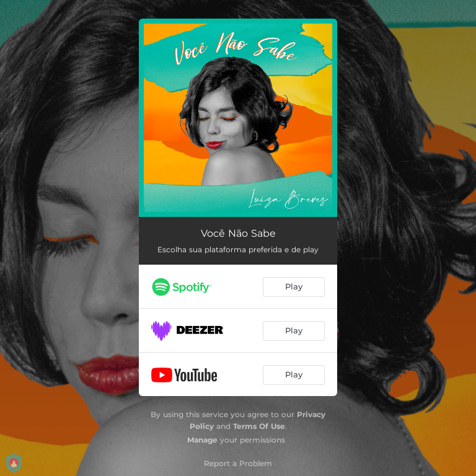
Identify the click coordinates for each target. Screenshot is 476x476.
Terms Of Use (259, 426)
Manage (202, 440)
